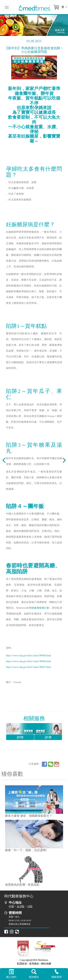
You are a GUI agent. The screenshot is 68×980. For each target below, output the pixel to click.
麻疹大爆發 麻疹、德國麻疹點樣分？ (29, 816)
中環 (11, 906)
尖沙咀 (20, 906)
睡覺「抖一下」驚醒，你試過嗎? (26, 850)
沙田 (30, 906)
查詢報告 (34, 974)
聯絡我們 (57, 974)
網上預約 (11, 974)
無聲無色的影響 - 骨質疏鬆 (22, 885)
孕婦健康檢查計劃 (39, 608)
